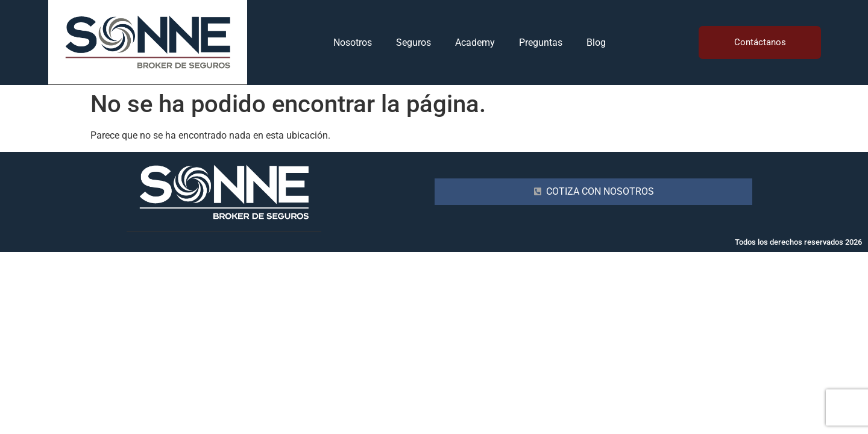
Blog (596, 42)
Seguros (414, 42)
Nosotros (353, 42)
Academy (475, 42)
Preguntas (541, 42)
